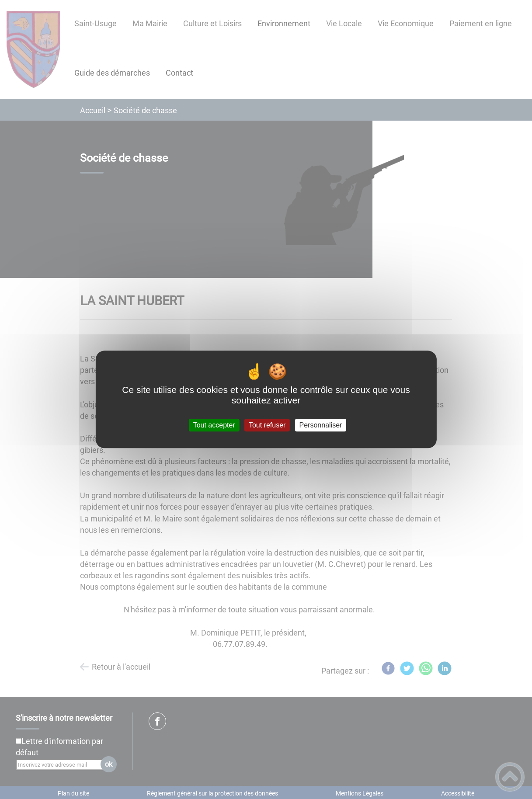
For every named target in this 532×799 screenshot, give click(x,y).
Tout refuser (267, 425)
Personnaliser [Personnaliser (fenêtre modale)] (321, 425)
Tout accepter (214, 425)
